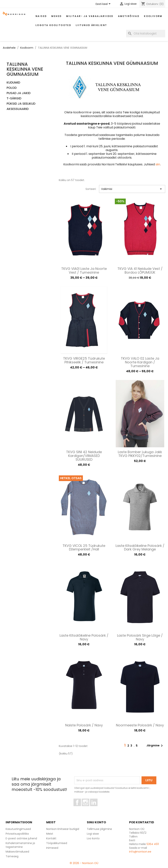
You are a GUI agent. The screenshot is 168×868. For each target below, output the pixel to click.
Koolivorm (153, 16)
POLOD (12, 88)
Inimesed (52, 848)
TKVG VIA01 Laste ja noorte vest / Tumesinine (84, 271)
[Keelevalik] (104, 4)
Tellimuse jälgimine (99, 829)
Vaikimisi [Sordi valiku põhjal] (132, 189)
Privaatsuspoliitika (17, 834)
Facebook (81, 808)
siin (158, 164)
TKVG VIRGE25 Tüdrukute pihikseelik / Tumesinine (84, 360)
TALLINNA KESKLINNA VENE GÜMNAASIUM (25, 69)
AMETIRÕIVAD (129, 16)
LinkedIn (96, 808)
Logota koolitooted (53, 25)
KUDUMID (13, 83)
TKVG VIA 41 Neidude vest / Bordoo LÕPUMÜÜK (140, 271)
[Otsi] (146, 34)
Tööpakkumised (57, 843)
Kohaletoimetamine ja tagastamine (20, 845)
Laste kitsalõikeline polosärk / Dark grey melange (140, 548)
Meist (50, 834)
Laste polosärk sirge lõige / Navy (140, 637)
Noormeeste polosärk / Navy (140, 725)
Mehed (56, 16)
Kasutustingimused (18, 829)
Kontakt (51, 838)
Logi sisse (93, 834)
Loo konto (93, 838)
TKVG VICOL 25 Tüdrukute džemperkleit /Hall (84, 548)
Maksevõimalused (17, 852)
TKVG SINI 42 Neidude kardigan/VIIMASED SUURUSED (84, 456)
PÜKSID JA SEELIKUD (21, 104)
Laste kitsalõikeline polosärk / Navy (84, 637)
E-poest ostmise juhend (21, 838)
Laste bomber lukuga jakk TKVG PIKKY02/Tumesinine (140, 454)
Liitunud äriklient (91, 25)
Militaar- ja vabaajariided (90, 16)
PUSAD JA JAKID (19, 93)
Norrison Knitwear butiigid (63, 829)
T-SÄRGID (14, 99)
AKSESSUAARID (18, 109)
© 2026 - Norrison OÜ (84, 863)
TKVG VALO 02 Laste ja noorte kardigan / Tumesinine (140, 362)
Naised (41, 16)
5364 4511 (153, 844)
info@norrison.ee (140, 852)
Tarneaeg (12, 856)
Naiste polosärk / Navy (84, 725)
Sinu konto (96, 822)
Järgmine (155, 746)
